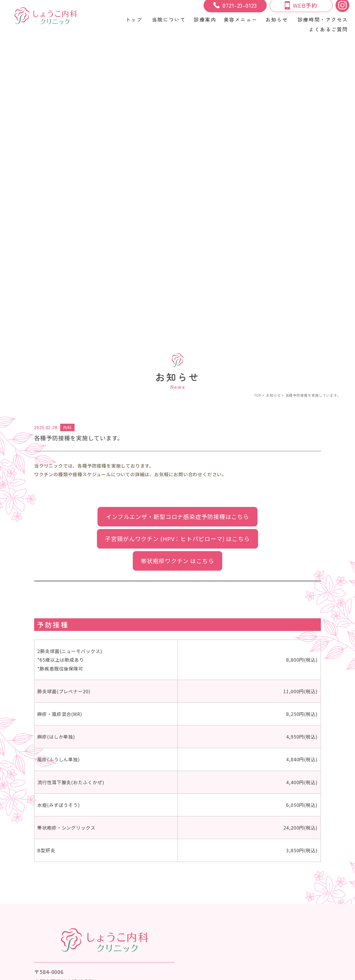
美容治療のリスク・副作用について (56, 905)
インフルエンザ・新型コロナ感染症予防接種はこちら (178, 161)
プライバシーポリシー (131, 905)
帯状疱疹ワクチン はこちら (178, 206)
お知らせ (276, 21)
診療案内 (84, 895)
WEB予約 (301, 8)
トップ (132, 21)
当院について (168, 21)
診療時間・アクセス (323, 21)
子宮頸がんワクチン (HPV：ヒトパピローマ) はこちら (177, 184)
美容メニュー (116, 895)
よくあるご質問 (328, 30)
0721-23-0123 (235, 8)
